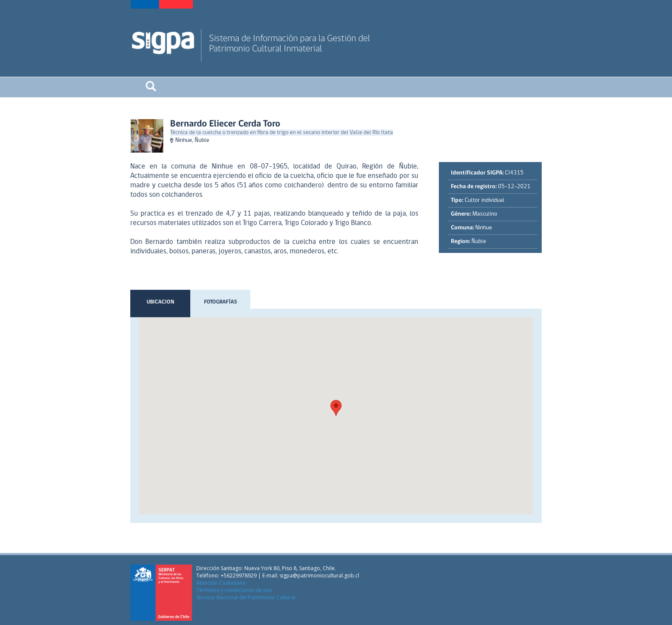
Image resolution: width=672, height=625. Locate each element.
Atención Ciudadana (221, 583)
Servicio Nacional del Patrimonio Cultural (246, 597)
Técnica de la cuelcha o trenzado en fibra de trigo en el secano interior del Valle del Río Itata (282, 133)
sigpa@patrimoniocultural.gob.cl (319, 575)
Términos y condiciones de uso (234, 590)
